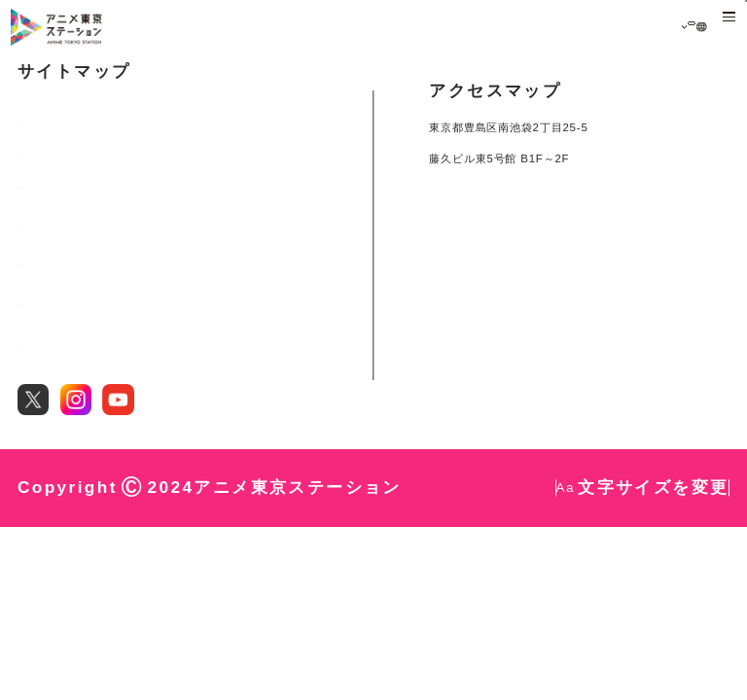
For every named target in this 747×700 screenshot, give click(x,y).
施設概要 (42, 334)
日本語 (657, 28)
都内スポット (54, 296)
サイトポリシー (60, 491)
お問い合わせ (54, 452)
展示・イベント (60, 257)
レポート (42, 373)
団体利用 (42, 413)
